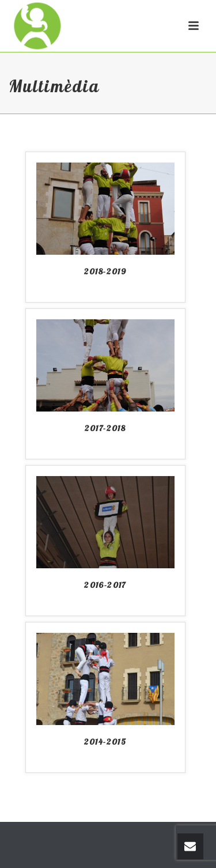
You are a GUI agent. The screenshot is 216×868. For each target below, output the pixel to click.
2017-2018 (105, 428)
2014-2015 (105, 742)
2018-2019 (105, 271)
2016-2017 (105, 585)
